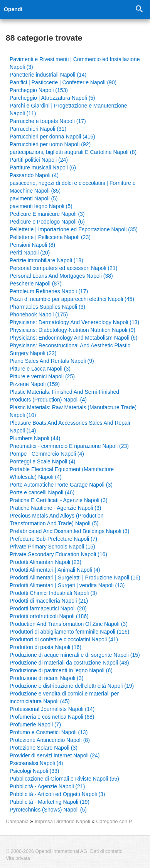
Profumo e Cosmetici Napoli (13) (49, 732)
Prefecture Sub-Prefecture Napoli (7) (53, 539)
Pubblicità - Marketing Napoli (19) (50, 802)
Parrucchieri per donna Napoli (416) (52, 137)
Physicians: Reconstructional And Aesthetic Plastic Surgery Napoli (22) (70, 349)
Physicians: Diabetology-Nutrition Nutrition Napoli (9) (72, 330)
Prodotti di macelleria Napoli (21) (49, 601)
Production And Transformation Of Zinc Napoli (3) (69, 624)
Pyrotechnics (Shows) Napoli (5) (48, 810)
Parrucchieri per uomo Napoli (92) (50, 144)
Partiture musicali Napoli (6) (43, 167)
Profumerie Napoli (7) (35, 724)
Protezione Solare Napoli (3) (44, 748)
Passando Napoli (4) (34, 175)
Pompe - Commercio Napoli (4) (47, 454)
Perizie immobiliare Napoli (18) (46, 260)
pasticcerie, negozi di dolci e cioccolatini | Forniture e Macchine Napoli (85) (73, 187)
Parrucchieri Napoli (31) (38, 129)
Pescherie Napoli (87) (36, 284)
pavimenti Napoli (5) (34, 198)
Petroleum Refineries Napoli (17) (49, 291)
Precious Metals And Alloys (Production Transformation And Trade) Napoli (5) (57, 519)
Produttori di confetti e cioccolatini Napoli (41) (64, 639)
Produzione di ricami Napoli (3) (46, 678)
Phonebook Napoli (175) (39, 314)
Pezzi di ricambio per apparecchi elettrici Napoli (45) (72, 299)
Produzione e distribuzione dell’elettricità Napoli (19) (72, 686)
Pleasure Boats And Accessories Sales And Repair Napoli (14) (70, 427)
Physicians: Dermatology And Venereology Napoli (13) (74, 322)
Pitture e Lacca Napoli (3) (40, 369)
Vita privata (18, 858)
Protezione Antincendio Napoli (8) (50, 740)
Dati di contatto (106, 851)
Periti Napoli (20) (30, 253)
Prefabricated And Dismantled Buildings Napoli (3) (70, 531)
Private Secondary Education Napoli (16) (58, 554)
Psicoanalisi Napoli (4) (36, 763)
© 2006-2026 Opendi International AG (46, 851)
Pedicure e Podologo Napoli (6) (47, 222)
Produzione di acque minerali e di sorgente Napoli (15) (75, 655)
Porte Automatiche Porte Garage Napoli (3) (61, 485)
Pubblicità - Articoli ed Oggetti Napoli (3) (57, 794)
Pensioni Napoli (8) (32, 245)
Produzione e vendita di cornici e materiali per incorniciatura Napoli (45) (64, 697)
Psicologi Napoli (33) (34, 771)
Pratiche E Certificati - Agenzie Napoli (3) (59, 500)
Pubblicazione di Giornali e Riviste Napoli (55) (64, 779)
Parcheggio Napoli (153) (39, 90)
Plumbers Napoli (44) (35, 438)
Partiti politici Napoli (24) (39, 160)
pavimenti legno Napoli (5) (41, 206)
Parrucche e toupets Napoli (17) (48, 121)
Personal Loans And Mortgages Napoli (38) (61, 276)
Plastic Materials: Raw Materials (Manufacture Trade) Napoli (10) (73, 411)
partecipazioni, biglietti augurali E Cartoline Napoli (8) (73, 152)
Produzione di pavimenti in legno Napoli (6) (61, 670)
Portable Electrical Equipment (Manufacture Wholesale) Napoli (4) (62, 473)
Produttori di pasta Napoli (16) (46, 647)
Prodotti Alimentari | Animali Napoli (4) (55, 570)
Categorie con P (114, 821)
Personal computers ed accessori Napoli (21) (63, 268)
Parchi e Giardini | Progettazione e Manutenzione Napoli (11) (68, 109)
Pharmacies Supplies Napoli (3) (47, 307)
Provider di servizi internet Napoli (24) (55, 755)
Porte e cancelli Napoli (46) (42, 492)
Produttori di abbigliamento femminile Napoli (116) (70, 632)
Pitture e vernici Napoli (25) (42, 376)
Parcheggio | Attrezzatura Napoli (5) (52, 98)
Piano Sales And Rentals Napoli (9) (52, 361)
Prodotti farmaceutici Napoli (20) (48, 608)
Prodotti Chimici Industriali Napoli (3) (53, 593)
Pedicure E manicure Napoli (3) (47, 214)
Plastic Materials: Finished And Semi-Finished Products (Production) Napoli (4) (64, 396)
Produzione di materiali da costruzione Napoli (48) (69, 663)
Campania (17, 821)
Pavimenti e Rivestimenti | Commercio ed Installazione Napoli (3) (75, 63)
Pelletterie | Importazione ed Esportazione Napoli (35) (74, 229)
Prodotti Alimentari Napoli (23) (46, 562)
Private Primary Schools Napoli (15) (52, 547)
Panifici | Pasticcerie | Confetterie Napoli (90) (63, 82)
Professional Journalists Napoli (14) (52, 709)
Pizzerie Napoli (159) (35, 384)
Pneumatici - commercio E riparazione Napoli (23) (69, 446)
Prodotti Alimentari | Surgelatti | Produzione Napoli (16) (75, 578)
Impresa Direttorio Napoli (63, 821)
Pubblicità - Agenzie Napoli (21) (47, 786)
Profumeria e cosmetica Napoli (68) (52, 717)
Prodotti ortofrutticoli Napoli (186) (49, 616)
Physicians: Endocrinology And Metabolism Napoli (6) (74, 338)
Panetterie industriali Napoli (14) (48, 75)
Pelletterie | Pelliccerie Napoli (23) (50, 237)
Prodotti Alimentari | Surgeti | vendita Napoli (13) (67, 585)
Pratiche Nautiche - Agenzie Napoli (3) (55, 508)
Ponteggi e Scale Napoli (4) (42, 461)
